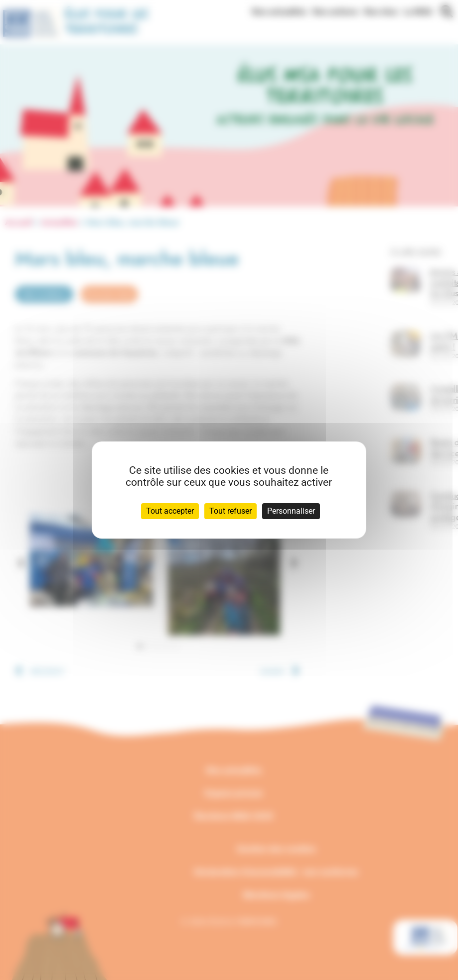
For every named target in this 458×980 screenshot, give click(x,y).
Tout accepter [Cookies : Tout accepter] (170, 511)
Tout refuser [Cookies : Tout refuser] (230, 511)
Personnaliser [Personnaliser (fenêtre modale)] (291, 511)
